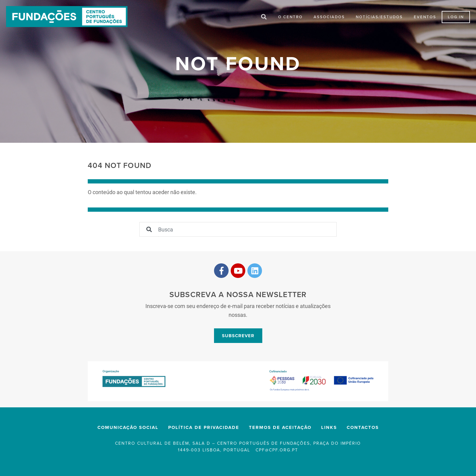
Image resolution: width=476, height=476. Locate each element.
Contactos (363, 429)
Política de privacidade (204, 429)
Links (329, 429)
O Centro (290, 18)
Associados (329, 18)
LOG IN (456, 18)
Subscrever (238, 337)
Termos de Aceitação (280, 429)
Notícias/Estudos (379, 18)
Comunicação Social (128, 429)
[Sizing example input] (247, 231)
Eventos (425, 18)
